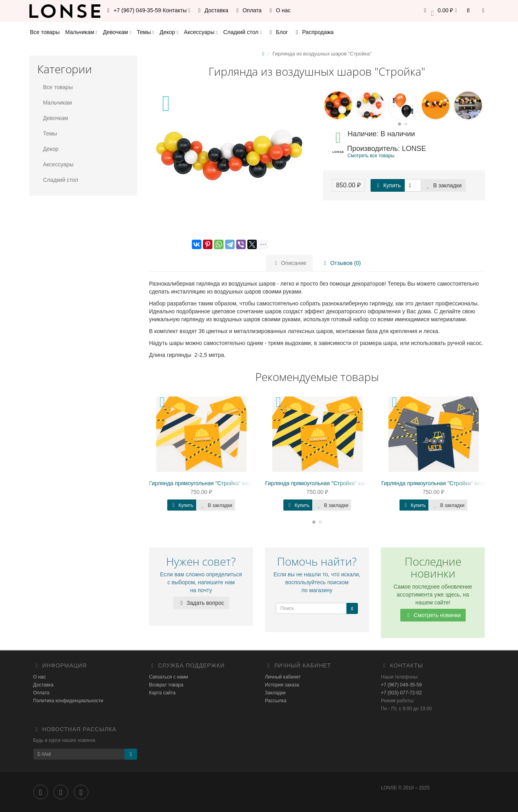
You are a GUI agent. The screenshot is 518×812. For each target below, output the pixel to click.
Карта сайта (162, 693)
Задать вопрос (201, 603)
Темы (145, 32)
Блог (277, 32)
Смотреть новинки (433, 615)
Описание (289, 263)
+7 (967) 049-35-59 (401, 685)
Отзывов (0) (341, 263)
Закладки (275, 693)
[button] (439, 11)
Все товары (45, 32)
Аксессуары (201, 32)
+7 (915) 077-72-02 (401, 693)
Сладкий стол (242, 32)
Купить (388, 185)
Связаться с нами (168, 677)
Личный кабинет (283, 677)
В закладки (443, 185)
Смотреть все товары (371, 156)
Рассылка (276, 701)
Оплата (248, 10)
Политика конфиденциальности (68, 701)
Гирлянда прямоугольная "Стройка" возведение (443, 483)
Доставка (212, 10)
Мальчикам (81, 32)
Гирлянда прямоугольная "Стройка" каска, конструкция (220, 483)
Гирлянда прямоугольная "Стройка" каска (319, 483)
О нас (279, 10)
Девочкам (117, 32)
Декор (169, 32)
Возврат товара (166, 685)
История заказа (282, 685)
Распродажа (313, 32)
